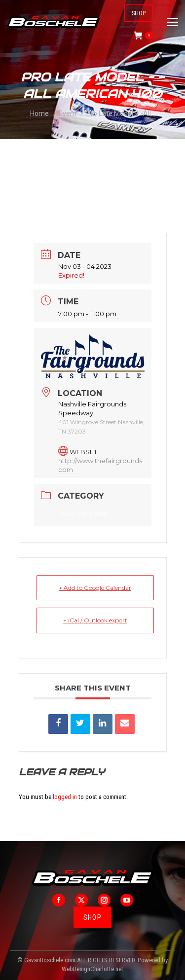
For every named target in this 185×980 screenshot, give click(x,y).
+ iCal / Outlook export (95, 620)
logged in (65, 797)
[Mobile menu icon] (173, 22)
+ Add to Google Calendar (95, 588)
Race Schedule (83, 513)
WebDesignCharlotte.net (92, 969)
